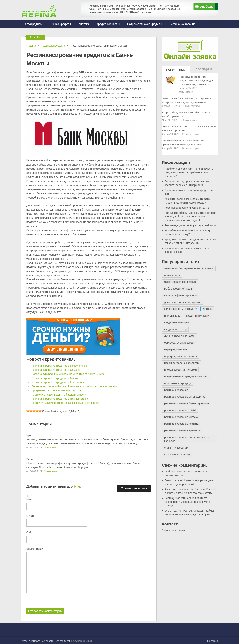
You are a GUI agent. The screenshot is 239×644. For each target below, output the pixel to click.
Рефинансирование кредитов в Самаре (56, 370)
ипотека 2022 (172, 316)
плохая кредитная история (180, 370)
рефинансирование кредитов (182, 430)
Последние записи (204, 71)
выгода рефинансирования (181, 295)
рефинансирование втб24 (180, 410)
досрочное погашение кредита (183, 302)
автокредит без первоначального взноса (189, 268)
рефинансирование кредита (181, 424)
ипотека (207, 309)
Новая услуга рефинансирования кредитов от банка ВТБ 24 (68, 374)
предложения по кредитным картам (186, 376)
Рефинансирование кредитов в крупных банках (60, 399)
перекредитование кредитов (182, 363)
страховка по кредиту (177, 454)
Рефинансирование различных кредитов (46, 641)
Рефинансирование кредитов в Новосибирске (59, 366)
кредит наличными (198, 316)
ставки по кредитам (176, 448)
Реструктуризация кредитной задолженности (59, 395)
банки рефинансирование (180, 282)
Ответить (50, 447)
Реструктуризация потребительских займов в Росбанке (65, 403)
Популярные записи (176, 71)
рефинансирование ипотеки (181, 417)
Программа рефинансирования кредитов (56, 390)
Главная (31, 46)
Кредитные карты (108, 24)
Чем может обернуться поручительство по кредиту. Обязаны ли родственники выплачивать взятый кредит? (190, 217)
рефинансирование (176, 390)
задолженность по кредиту (180, 309)
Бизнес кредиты (60, 24)
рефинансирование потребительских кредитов (187, 439)
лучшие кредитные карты (180, 336)
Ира (77, 486)
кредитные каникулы (177, 322)
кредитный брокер (175, 329)
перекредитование (176, 349)
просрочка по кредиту (177, 383)
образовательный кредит (179, 343)
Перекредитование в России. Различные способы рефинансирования (74, 386)
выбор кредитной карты (179, 289)
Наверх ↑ (213, 641)
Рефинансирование (183, 24)
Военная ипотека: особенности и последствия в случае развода (187, 502)
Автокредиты (33, 24)
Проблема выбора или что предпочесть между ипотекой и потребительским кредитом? (189, 172)
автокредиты (172, 275)
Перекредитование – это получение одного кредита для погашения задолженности (196, 81)
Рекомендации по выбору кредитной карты (191, 225)
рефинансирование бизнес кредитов (187, 403)
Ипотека (84, 24)
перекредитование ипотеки (181, 356)
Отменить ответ (134, 488)
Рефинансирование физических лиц (187, 208)
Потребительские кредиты (145, 24)
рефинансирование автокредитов (185, 397)
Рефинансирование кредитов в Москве (55, 378)
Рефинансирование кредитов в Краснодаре (58, 382)
